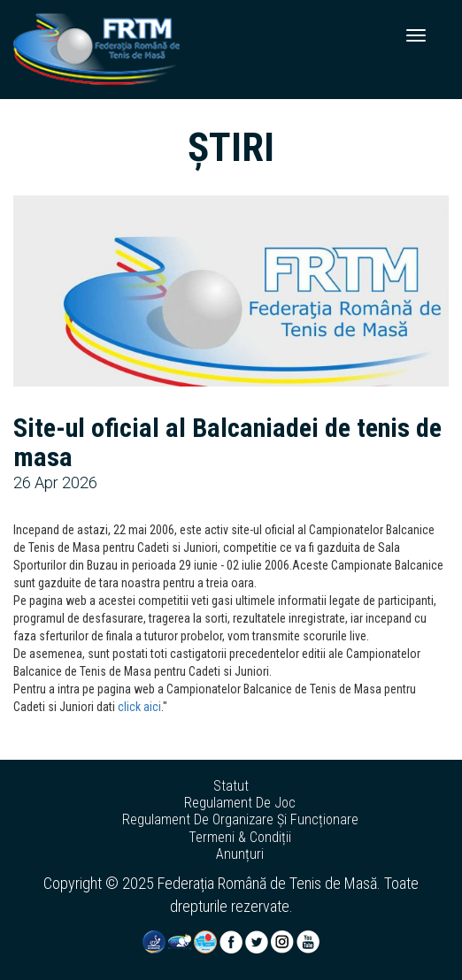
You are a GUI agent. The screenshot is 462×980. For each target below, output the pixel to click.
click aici (139, 707)
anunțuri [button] (240, 854)
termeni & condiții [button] (240, 838)
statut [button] (231, 786)
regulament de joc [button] (240, 803)
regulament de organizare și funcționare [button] (240, 820)
